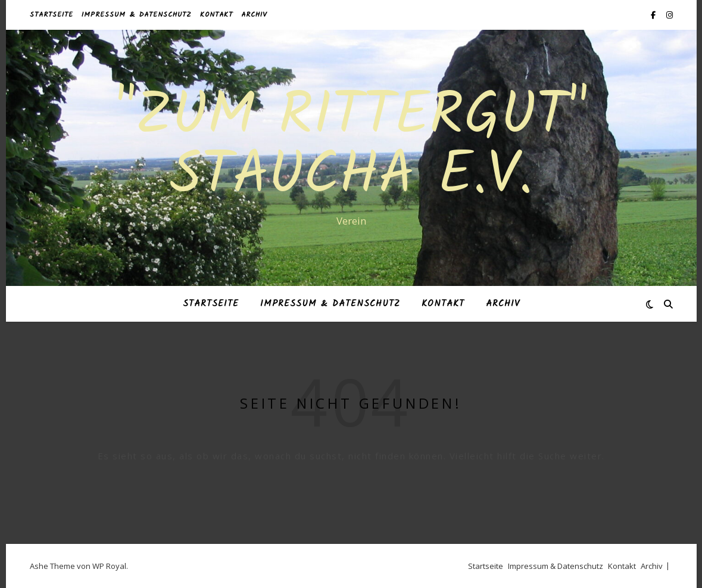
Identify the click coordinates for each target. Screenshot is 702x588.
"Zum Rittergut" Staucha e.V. (351, 147)
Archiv (254, 15)
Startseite (52, 15)
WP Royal (109, 566)
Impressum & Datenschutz (137, 15)
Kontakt (216, 15)
